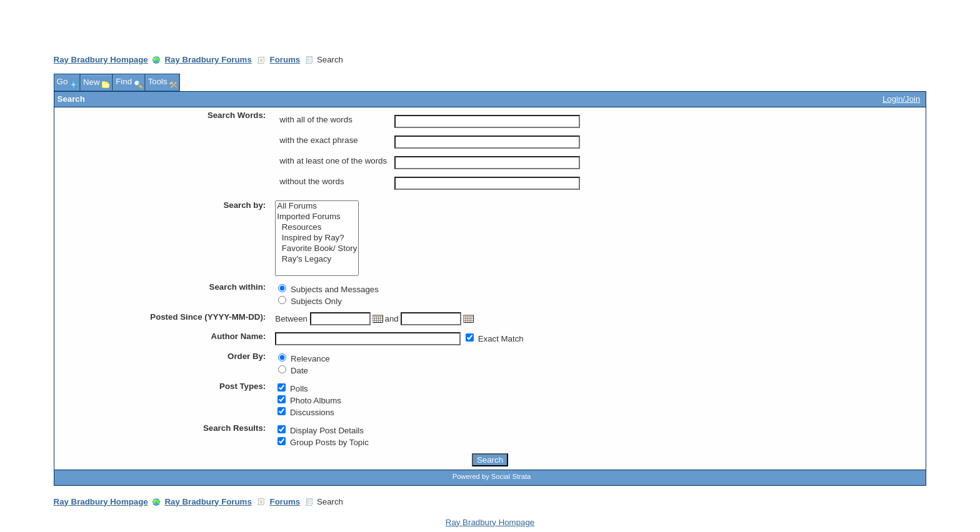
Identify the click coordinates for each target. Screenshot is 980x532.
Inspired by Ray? (317, 238)
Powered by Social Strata (492, 476)
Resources (317, 228)
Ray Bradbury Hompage (101, 60)
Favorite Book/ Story (317, 249)
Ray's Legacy (317, 259)
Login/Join (901, 99)
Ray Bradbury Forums (208, 60)
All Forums (317, 206)
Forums (285, 60)
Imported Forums (317, 217)
